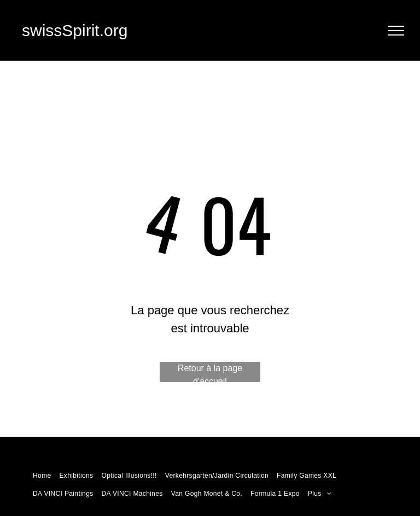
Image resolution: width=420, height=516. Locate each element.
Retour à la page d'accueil (210, 373)
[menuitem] (43, 474)
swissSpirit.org (75, 30)
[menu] (396, 31)
